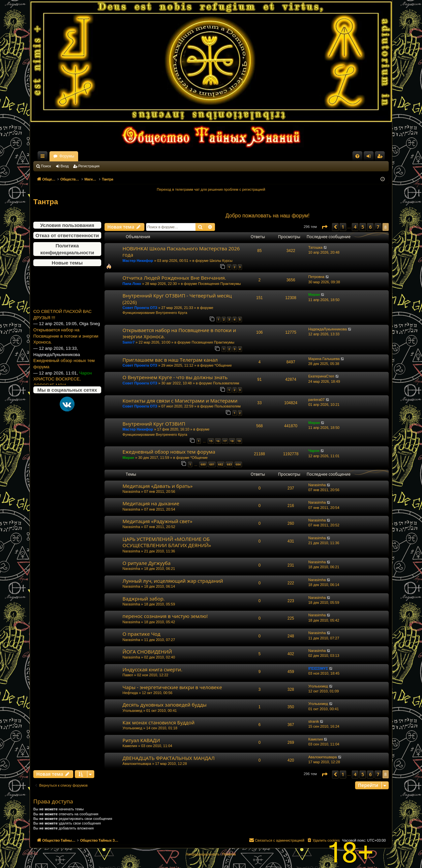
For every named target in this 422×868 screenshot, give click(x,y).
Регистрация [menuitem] (381, 157)
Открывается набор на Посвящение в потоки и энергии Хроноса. (66, 345)
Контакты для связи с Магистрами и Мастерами (180, 401)
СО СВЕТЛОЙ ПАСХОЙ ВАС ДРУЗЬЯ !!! (62, 324)
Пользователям (226, 383)
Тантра (46, 202)
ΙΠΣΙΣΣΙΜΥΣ (318, 668)
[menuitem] (357, 156)
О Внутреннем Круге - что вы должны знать (175, 377)
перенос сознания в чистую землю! (165, 616)
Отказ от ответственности (67, 235)
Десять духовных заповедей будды (165, 705)
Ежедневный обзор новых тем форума (64, 373)
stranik (314, 721)
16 (218, 441)
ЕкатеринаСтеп (321, 376)
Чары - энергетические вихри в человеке (172, 687)
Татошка (315, 247)
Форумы (125, 156)
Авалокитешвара (137, 764)
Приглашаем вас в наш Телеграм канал (170, 360)
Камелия (130, 746)
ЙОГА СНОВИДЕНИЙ (147, 652)
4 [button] (355, 227)
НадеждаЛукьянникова (328, 329)
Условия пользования (67, 225)
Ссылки (44, 157)
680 (203, 464)
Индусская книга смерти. (152, 669)
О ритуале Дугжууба (147, 563)
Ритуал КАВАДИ (141, 740)
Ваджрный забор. (144, 599)
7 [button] (378, 227)
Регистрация (89, 166)
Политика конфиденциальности (67, 249)
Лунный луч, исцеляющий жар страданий (173, 581)
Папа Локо (132, 284)
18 (232, 441)
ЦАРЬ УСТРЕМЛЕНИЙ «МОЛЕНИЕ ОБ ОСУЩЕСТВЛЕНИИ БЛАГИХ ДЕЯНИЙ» (167, 542)
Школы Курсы (221, 261)
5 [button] (363, 227)
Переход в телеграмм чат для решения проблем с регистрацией (211, 189)
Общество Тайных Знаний (77, 156)
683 (229, 464)
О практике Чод (142, 634)
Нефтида (130, 693)
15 (211, 441)
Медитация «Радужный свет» (158, 521)
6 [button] (370, 227)
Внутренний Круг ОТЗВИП (154, 424)
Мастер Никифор (138, 261)
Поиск (46, 166)
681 (212, 464)
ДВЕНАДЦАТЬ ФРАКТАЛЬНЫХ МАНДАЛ (169, 758)
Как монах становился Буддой (159, 722)
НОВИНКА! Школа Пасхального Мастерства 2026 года (181, 252)
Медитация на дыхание (151, 503)
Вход (65, 166)
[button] (324, 227)
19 (239, 441)
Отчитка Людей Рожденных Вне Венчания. (174, 278)
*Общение (223, 365)
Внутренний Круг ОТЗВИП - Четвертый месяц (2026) (177, 299)
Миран (314, 294)
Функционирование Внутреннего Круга (155, 313)
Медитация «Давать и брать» (158, 486)
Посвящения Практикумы (220, 284)
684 (238, 464)
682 (221, 464)
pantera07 (316, 400)
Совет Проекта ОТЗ (140, 308)
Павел (128, 675)
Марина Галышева (324, 359)
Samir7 (129, 342)
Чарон (314, 451)
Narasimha (131, 491)
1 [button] (343, 227)
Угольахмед (318, 686)
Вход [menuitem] (370, 157)
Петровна (316, 277)
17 (225, 441)
